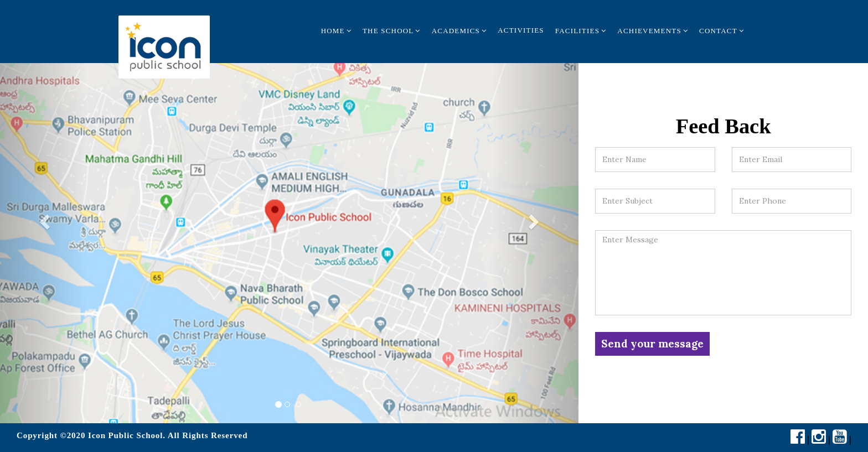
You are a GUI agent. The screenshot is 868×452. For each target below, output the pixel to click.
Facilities (581, 30)
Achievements (653, 30)
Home (336, 30)
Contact (722, 30)
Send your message (652, 344)
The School (392, 30)
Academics (459, 30)
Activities (521, 30)
